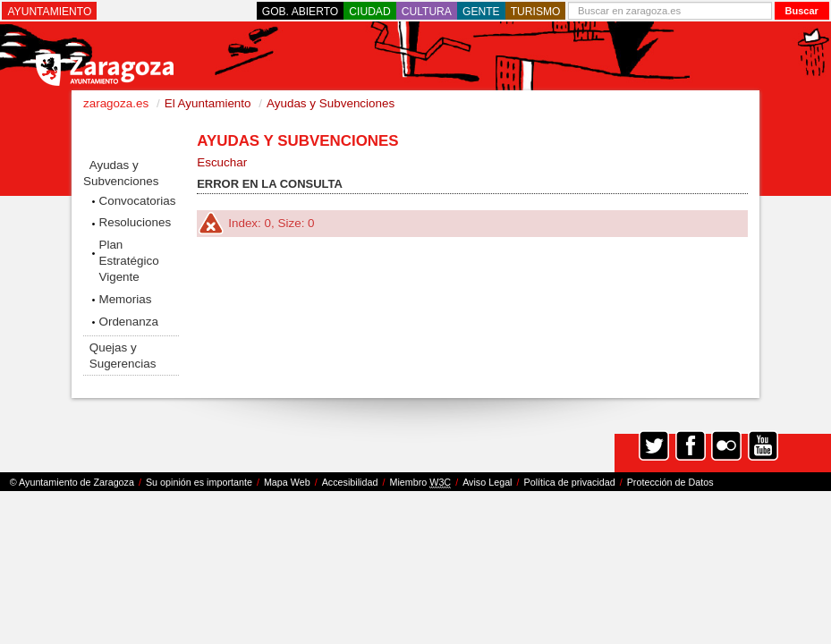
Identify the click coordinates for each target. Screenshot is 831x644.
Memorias (125, 299)
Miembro (420, 483)
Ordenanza (128, 322)
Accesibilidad (350, 482)
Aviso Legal (487, 482)
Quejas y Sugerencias (123, 356)
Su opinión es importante (199, 482)
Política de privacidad (570, 482)
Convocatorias (137, 201)
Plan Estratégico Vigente (128, 261)
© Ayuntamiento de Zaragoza (72, 482)
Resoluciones (135, 222)
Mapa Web (287, 482)
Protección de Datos (670, 482)
